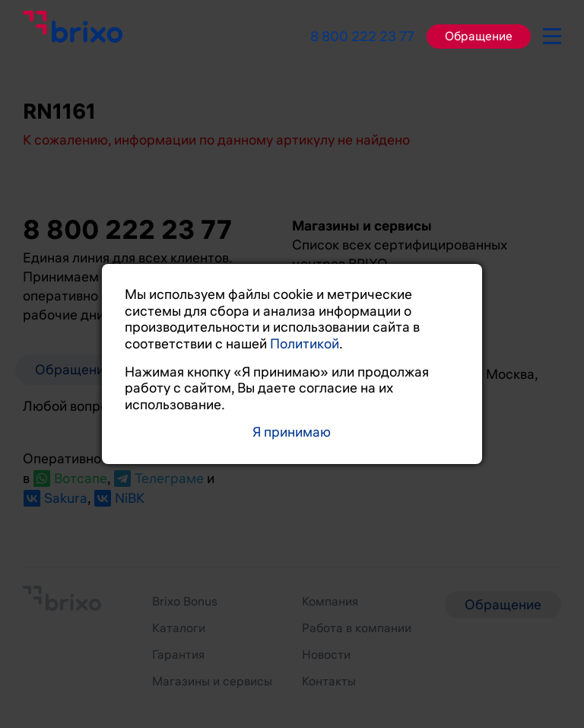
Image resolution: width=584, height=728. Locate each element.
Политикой (305, 344)
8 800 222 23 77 (362, 37)
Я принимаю (292, 432)
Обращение (479, 37)
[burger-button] (552, 33)
